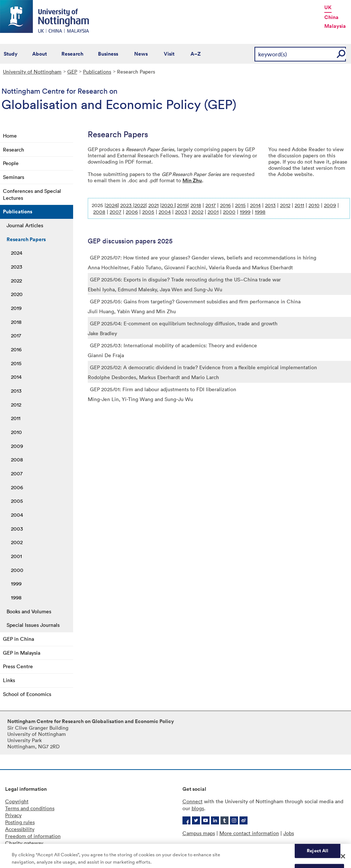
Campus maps (199, 833)
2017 (16, 335)
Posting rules (20, 822)
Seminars (14, 177)
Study (11, 54)
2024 (17, 253)
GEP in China (18, 639)
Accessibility (20, 829)
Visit (169, 54)
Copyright (17, 801)
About (39, 54)
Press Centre (18, 666)
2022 (16, 280)
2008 (17, 459)
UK (328, 7)
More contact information (249, 833)
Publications (97, 72)
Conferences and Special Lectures (32, 194)
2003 (17, 529)
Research (72, 54)
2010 (16, 432)
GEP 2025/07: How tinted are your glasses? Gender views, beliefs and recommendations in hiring (203, 257)
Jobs (289, 833)
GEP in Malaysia (22, 653)
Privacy (13, 815)
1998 (16, 597)
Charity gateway (24, 843)
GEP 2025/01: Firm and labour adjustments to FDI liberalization (163, 389)
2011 (16, 418)
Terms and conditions (30, 808)
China (331, 17)
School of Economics (27, 694)
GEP (72, 72)
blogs (198, 808)
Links (9, 680)
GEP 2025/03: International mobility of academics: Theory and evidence (173, 345)
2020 (17, 294)
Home (10, 136)
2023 (17, 267)
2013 (16, 391)
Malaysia (335, 26)
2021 (154, 205)
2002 (17, 542)
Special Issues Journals (33, 625)
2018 (16, 322)
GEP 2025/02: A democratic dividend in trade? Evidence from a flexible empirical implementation (203, 367)
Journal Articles (25, 225)
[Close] (343, 860)
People (11, 163)
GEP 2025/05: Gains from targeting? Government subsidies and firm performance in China (195, 301)
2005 (17, 501)
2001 (16, 556)
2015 (16, 363)
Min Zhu (192, 180)
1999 (16, 583)
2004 (17, 515)
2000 (17, 570)
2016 (16, 349)
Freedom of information (33, 836)
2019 (16, 308)
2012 (16, 405)
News (141, 54)
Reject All (318, 854)
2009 (17, 446)
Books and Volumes (29, 611)
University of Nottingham (32, 72)
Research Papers (26, 239)
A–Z (196, 54)
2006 (17, 487)
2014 (16, 377)
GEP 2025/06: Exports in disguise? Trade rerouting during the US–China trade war (185, 279)
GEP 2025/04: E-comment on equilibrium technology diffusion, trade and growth (184, 323)
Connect (193, 801)
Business (108, 54)
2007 (17, 473)
